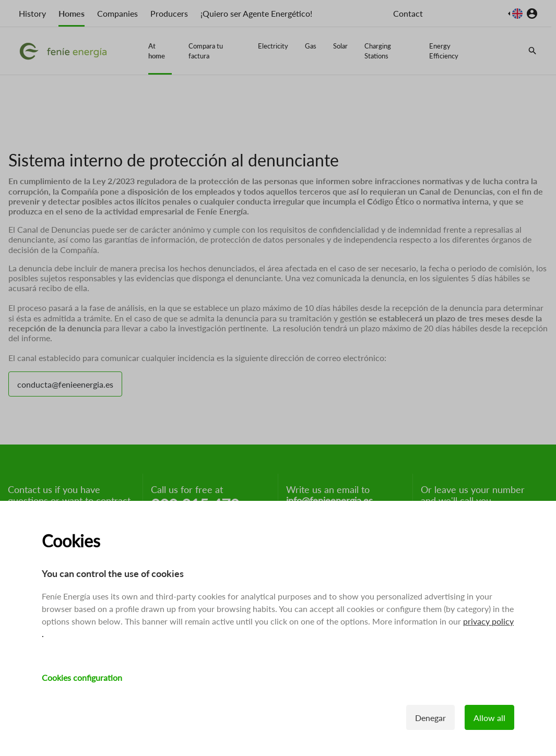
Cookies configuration (82, 677)
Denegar (430, 718)
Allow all (489, 718)
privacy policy (488, 621)
